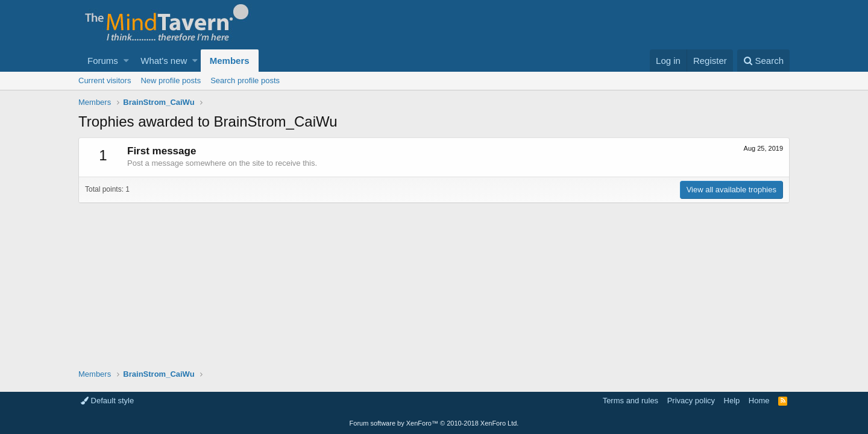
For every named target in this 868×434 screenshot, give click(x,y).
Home (759, 401)
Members (230, 61)
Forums (103, 61)
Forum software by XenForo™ (434, 423)
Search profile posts (245, 80)
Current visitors (105, 80)
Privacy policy (691, 401)
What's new (164, 61)
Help (732, 401)
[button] (126, 61)
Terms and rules (631, 401)
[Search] (763, 61)
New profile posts (171, 80)
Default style (107, 401)
